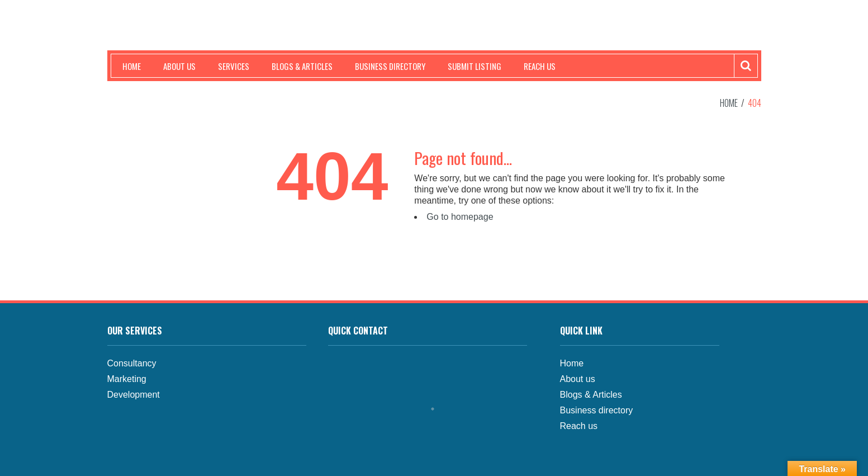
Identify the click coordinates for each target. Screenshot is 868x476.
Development (134, 395)
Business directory (597, 410)
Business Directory (390, 66)
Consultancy (132, 363)
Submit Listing (475, 66)
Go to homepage (460, 217)
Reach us (540, 66)
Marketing (127, 379)
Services (234, 66)
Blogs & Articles (302, 66)
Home (132, 66)
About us (179, 66)
